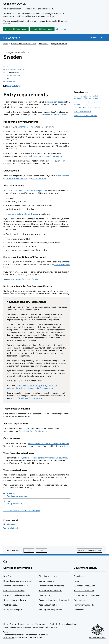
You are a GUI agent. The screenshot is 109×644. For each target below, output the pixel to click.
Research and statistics (84, 591)
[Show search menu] (102, 38)
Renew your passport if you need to (46, 156)
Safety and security (13, 75)
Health (9, 78)
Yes (31, 550)
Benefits (7, 576)
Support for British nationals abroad (87, 108)
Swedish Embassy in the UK (55, 115)
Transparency (80, 600)
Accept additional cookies (16, 29)
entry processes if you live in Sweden (23, 279)
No (44, 550)
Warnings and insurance (15, 69)
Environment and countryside (51, 586)
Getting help (11, 81)
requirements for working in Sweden (23, 214)
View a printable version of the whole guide (22, 510)
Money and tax (45, 595)
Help (6, 624)
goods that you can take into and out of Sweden (48, 443)
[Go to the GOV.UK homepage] (12, 38)
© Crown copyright (97, 637)
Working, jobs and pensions (50, 610)
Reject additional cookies (42, 29)
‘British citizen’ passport (55, 102)
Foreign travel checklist (82, 112)
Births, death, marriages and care (18, 581)
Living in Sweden (10, 524)
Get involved (79, 610)
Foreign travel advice (59, 44)
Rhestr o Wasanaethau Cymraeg (17, 627)
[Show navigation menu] (94, 38)
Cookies (22, 624)
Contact (53, 624)
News (76, 581)
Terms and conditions (68, 624)
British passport (62, 176)
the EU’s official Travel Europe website (26, 398)
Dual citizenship (39, 178)
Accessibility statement (37, 624)
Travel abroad (43, 44)
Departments (79, 576)
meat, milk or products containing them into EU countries (42, 458)
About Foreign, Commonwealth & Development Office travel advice (86, 97)
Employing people (46, 581)
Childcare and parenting (14, 591)
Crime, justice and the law (15, 600)
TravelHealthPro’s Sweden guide (33, 431)
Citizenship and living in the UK (17, 595)
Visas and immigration (48, 605)
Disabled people (11, 605)
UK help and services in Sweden (85, 116)
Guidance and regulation (84, 586)
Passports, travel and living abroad (23, 44)
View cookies (62, 29)
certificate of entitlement (16, 178)
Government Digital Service (45, 627)
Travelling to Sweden (11, 528)
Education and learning (49, 576)
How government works (84, 605)
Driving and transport (13, 610)
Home (6, 44)
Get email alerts (12, 86)
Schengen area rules (26, 127)
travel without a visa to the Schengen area (29, 191)
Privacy (13, 624)
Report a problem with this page (90, 550)
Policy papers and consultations (88, 595)
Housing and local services (50, 591)
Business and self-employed (16, 586)
